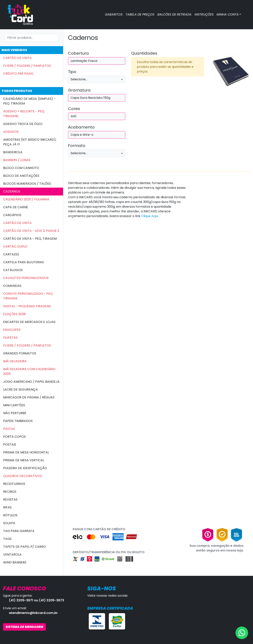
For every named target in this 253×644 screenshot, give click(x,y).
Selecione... (79, 79)
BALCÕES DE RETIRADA (174, 14)
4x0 (73, 116)
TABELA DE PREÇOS (140, 14)
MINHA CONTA (228, 14)
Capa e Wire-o (82, 135)
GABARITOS (114, 14)
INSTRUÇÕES (204, 14)
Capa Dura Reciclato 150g (90, 98)
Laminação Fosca (84, 61)
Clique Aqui (149, 216)
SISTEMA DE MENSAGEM (24, 627)
